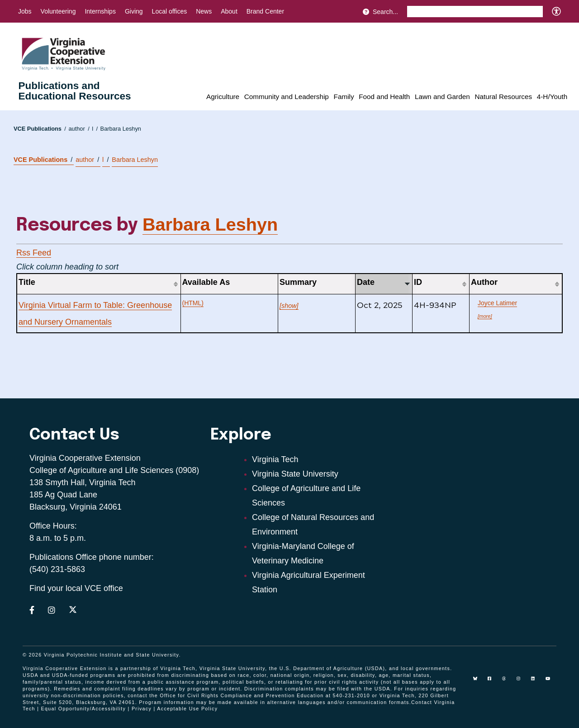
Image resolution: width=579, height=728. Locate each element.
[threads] (508, 682)
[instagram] (522, 682)
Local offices (170, 11)
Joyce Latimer (497, 303)
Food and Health (384, 97)
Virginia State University (295, 474)
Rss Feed (34, 253)
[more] (485, 316)
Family (344, 97)
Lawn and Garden (442, 97)
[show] (289, 306)
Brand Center (265, 11)
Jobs (25, 11)
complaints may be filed (317, 689)
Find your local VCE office (76, 588)
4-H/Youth (552, 97)
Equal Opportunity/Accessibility (84, 709)
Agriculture (223, 97)
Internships (100, 11)
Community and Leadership (287, 97)
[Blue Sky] (479, 682)
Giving (134, 11)
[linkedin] (536, 682)
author (79, 129)
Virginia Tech (275, 459)
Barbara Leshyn (121, 129)
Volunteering (58, 11)
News (204, 11)
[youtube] (551, 682)
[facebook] (493, 682)
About (229, 11)
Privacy (142, 709)
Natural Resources (503, 97)
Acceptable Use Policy (187, 709)
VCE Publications (40, 129)
